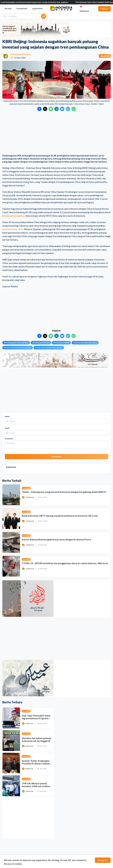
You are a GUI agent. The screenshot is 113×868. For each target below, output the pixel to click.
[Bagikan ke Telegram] (68, 109)
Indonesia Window (20, 54)
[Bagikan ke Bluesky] (62, 109)
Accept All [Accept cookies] (103, 860)
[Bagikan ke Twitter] (45, 109)
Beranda (8, 9)
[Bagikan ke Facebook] (39, 109)
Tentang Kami (22, 9)
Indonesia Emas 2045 (13, 229)
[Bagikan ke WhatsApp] (74, 109)
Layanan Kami (37, 9)
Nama (8, 416)
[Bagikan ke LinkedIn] (56, 109)
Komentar (9, 439)
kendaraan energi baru (14, 216)
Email (7, 428)
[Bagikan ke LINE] (51, 109)
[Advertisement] (56, 133)
